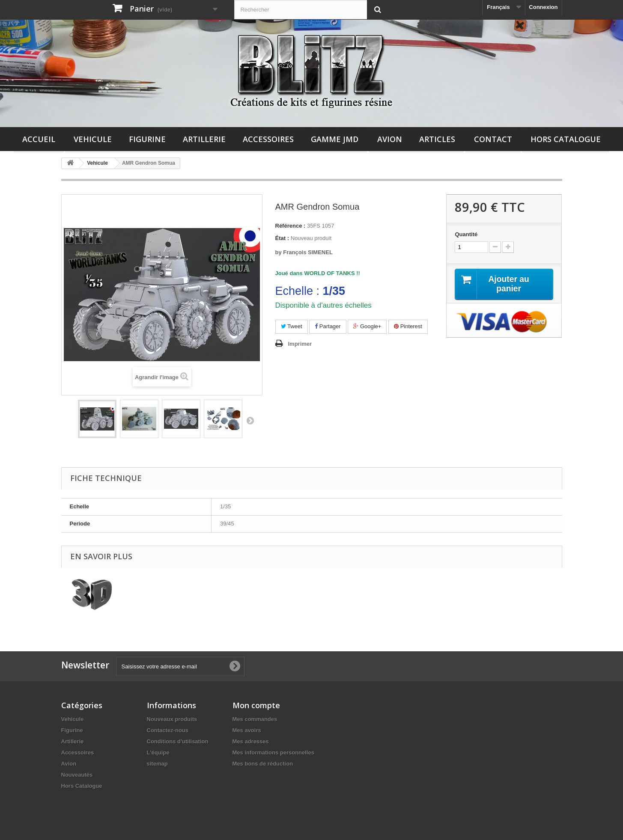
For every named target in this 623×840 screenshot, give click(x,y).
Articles (437, 139)
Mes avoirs (247, 730)
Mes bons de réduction (263, 764)
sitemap (157, 764)
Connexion (543, 7)
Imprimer (300, 344)
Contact (493, 139)
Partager (328, 326)
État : (282, 238)
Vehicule (93, 139)
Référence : (291, 226)
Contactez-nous (168, 730)
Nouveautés (77, 775)
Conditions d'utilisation (178, 741)
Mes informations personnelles (273, 752)
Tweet (292, 326)
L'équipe (158, 752)
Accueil (39, 139)
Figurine (147, 139)
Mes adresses (251, 741)
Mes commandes (255, 719)
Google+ (367, 326)
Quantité (466, 234)
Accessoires (268, 139)
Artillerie (204, 139)
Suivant (250, 420)
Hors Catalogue (566, 139)
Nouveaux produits (172, 719)
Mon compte (256, 705)
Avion (390, 139)
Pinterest (408, 326)
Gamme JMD (335, 139)
